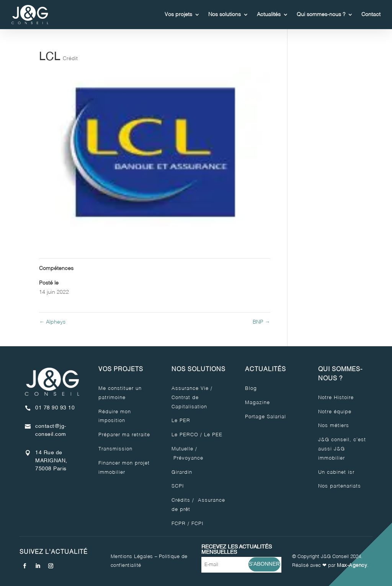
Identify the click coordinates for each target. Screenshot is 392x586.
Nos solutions (225, 15)
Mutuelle (182, 449)
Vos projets (178, 15)
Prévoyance (187, 458)
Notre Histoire (336, 398)
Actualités (269, 15)
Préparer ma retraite (124, 435)
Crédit (70, 59)
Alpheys (52, 322)
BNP (261, 322)
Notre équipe (335, 412)
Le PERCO (185, 435)
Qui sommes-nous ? (321, 15)
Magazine (257, 403)
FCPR (179, 524)
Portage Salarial (265, 417)
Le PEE (213, 435)
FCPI (198, 524)
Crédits (181, 500)
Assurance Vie (190, 389)
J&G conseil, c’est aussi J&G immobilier (342, 449)
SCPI (178, 486)
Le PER (181, 421)
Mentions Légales (132, 557)
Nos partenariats (340, 486)
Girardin (182, 472)
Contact (371, 15)
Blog (251, 389)
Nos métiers (334, 426)
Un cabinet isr (336, 472)
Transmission (115, 449)
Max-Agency (352, 566)
